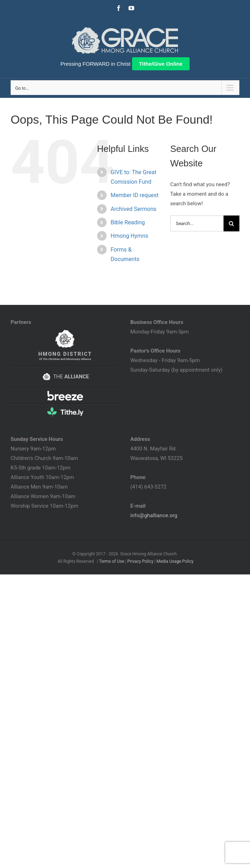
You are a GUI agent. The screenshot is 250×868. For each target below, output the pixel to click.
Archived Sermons (133, 209)
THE (65, 377)
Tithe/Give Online (161, 64)
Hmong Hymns (129, 236)
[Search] (231, 223)
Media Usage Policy (175, 561)
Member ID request (135, 195)
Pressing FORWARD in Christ (95, 64)
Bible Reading (128, 222)
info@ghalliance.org (154, 515)
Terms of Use (112, 561)
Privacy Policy (140, 561)
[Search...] (197, 223)
